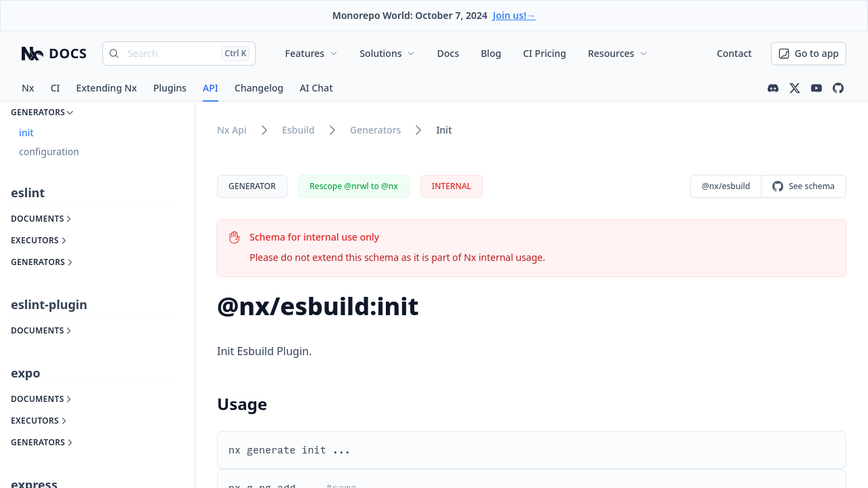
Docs (448, 53)
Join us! (514, 15)
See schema (804, 186)
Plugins (170, 88)
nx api (232, 130)
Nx (28, 88)
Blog (491, 53)
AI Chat (316, 88)
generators (375, 130)
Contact (734, 53)
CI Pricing (545, 53)
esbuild (298, 130)
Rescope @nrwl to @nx (354, 186)
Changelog (259, 88)
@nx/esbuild (726, 186)
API (211, 88)
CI (55, 88)
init (444, 130)
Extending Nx (106, 88)
